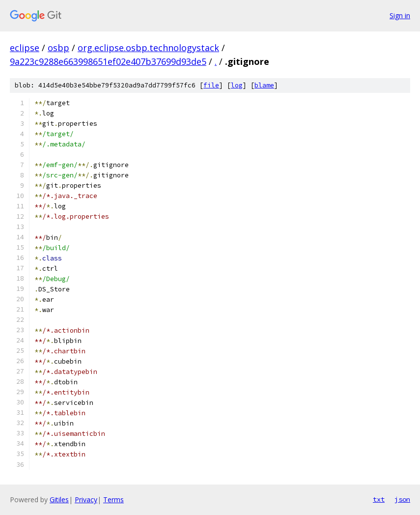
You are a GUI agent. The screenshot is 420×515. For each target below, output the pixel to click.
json (402, 499)
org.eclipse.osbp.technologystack (148, 48)
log (237, 85)
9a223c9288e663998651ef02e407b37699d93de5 (108, 61)
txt (379, 499)
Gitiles (59, 500)
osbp (58, 48)
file (211, 85)
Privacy (86, 500)
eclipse (25, 48)
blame (264, 85)
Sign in (400, 15)
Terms (113, 500)
